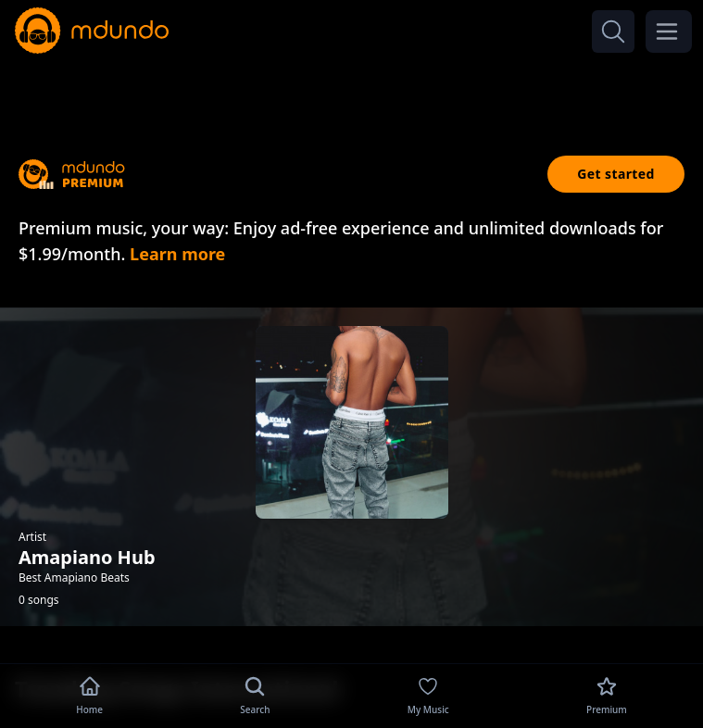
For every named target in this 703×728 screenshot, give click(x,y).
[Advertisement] (352, 91)
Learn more (177, 254)
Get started (616, 174)
